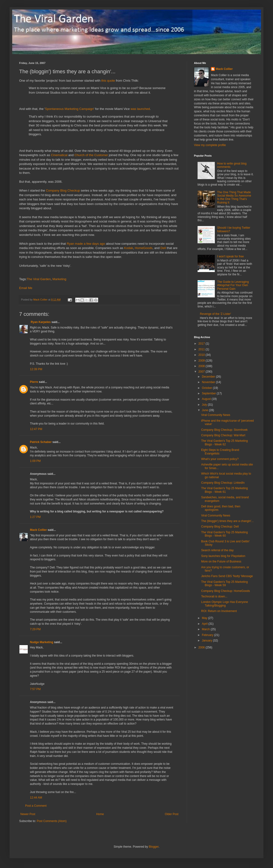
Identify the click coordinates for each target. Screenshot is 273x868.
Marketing (59, 279)
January (207, 641)
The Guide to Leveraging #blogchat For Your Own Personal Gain (233, 285)
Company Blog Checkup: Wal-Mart (223, 435)
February (208, 635)
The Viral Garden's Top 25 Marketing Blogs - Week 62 (225, 443)
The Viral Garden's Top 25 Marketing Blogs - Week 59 (225, 584)
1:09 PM (35, 461)
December (209, 377)
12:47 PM (36, 429)
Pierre (34, 382)
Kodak (128, 248)
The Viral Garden (39, 279)
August (207, 399)
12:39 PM (36, 369)
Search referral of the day (217, 550)
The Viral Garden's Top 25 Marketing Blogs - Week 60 (225, 534)
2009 (202, 361)
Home (100, 814)
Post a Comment (36, 806)
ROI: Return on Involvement (219, 611)
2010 (202, 355)
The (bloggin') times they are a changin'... (227, 521)
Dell (163, 248)
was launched (140, 109)
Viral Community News (216, 415)
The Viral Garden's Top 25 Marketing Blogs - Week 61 (225, 490)
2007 (202, 372)
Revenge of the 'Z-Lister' (216, 314)
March (206, 629)
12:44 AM (36, 798)
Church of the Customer (91, 155)
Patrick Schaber (41, 442)
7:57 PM (35, 689)
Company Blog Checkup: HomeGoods (225, 591)
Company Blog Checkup (63, 190)
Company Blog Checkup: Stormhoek (224, 430)
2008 (202, 366)
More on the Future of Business (221, 562)
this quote (108, 81)
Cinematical (59, 155)
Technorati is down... (214, 596)
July (205, 405)
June (205, 410)
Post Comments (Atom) (52, 821)
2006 (202, 647)
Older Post (172, 814)
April (205, 624)
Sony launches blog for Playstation (223, 556)
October (207, 388)
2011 (202, 349)
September (209, 393)
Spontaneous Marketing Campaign (69, 109)
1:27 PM (35, 517)
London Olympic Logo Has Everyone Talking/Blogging (225, 604)
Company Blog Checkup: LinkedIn (223, 483)
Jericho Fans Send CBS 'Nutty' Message (227, 576)
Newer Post (28, 814)
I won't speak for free (230, 256)
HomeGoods (144, 248)
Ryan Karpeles (40, 322)
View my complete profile (210, 145)
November (209, 382)
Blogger (154, 847)
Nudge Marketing (42, 642)
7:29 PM (35, 629)
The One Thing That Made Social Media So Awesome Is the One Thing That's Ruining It (234, 197)
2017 (202, 344)
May (205, 618)
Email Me (26, 288)
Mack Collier (38, 530)
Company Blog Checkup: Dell (220, 527)
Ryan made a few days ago (86, 244)
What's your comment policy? (220, 459)
